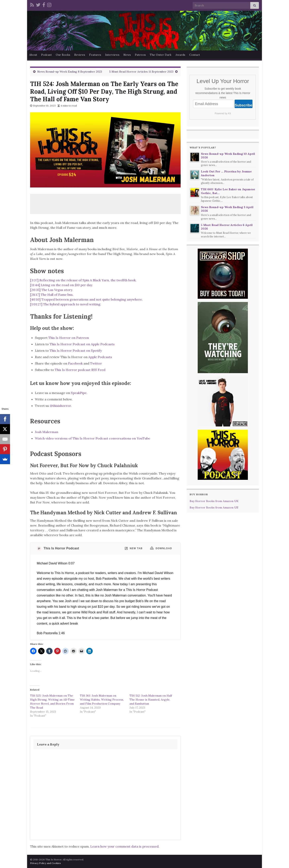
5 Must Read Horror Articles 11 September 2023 (141, 72)
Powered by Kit (223, 113)
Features (95, 55)
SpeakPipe (79, 393)
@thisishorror (60, 406)
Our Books (63, 55)
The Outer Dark (161, 55)
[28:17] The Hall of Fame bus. (52, 295)
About (33, 55)
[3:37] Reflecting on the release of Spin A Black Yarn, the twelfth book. (83, 280)
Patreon (140, 55)
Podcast (46, 55)
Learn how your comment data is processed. (125, 846)
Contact (195, 55)
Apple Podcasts (100, 357)
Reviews (80, 55)
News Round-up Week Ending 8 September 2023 (70, 72)
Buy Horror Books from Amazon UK (214, 501)
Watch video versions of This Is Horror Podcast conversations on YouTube (93, 438)
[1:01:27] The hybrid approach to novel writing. (66, 304)
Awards (180, 55)
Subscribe (244, 105)
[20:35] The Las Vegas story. (51, 290)
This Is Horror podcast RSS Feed (80, 370)
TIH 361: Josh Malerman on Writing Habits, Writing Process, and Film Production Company (102, 700)
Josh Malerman (47, 432)
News (127, 55)
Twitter (96, 363)
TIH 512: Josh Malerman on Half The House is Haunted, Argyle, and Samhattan (151, 700)
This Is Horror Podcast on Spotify (76, 350)
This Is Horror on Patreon (69, 338)
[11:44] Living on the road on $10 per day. (61, 285)
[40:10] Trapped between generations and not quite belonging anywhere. (86, 299)
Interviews (112, 55)
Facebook (75, 363)
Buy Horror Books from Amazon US (214, 507)
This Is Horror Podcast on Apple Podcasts (82, 344)
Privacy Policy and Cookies (45, 863)
